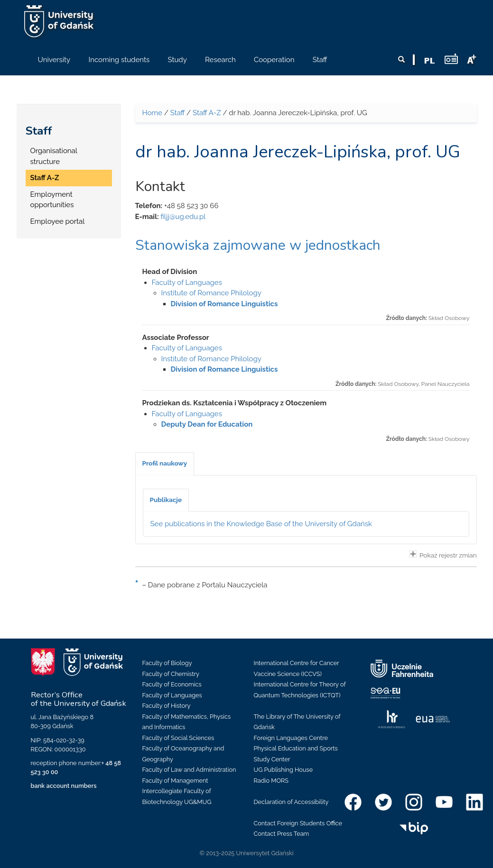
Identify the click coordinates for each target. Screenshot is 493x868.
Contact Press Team (282, 834)
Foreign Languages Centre (291, 738)
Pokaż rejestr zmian (443, 555)
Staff (39, 131)
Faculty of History (167, 706)
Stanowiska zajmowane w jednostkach (258, 245)
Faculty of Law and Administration (189, 770)
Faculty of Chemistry (171, 674)
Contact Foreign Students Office (298, 823)
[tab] (165, 464)
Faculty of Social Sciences (178, 738)
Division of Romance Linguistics (224, 304)
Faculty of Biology (167, 663)
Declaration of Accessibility (291, 802)
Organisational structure (54, 156)
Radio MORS (271, 781)
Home (152, 113)
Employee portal (58, 221)
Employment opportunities (52, 200)
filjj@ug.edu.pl (183, 217)
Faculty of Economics (172, 684)
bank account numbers (64, 786)
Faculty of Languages (187, 283)
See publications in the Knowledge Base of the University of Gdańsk (261, 524)
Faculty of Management (175, 781)
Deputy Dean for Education (207, 424)
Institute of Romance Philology (211, 293)
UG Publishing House (284, 770)
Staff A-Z (45, 178)
